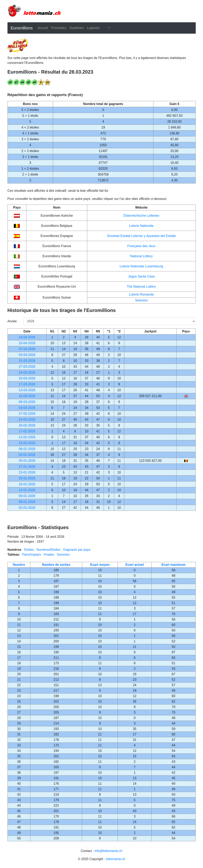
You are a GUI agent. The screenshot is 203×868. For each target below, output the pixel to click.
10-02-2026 (27, 443)
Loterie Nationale (141, 226)
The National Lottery (141, 287)
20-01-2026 (27, 478)
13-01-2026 (27, 490)
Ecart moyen (100, 565)
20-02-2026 (27, 425)
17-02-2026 (27, 431)
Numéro (19, 565)
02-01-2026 (27, 508)
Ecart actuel (135, 565)
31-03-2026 (27, 361)
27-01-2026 (27, 467)
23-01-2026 (27, 472)
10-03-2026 (27, 396)
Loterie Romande (141, 294)
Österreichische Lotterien (141, 216)
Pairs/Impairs (31, 555)
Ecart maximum (174, 565)
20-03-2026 (27, 378)
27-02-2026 (27, 414)
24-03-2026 (27, 372)
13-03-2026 (27, 390)
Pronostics (59, 28)
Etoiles (29, 550)
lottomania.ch (115, 859)
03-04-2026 (27, 355)
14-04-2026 (27, 337)
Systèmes (77, 28)
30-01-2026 (27, 461)
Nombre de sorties (56, 565)
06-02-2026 (27, 449)
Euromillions (22, 28)
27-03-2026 (27, 367)
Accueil (43, 28)
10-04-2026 (27, 343)
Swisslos (141, 300)
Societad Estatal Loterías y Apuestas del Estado (141, 236)
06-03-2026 (27, 402)
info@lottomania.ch (108, 851)
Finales (49, 555)
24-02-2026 (27, 420)
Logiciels (93, 28)
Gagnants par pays (77, 550)
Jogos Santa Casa (141, 276)
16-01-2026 (27, 484)
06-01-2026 (27, 502)
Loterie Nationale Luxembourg (141, 266)
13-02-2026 (27, 437)
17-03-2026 (27, 384)
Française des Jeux (141, 246)
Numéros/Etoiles (48, 550)
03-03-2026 (27, 408)
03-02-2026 (27, 455)
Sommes (63, 555)
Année (12, 321)
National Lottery (141, 256)
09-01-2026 (27, 496)
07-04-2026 (27, 349)
